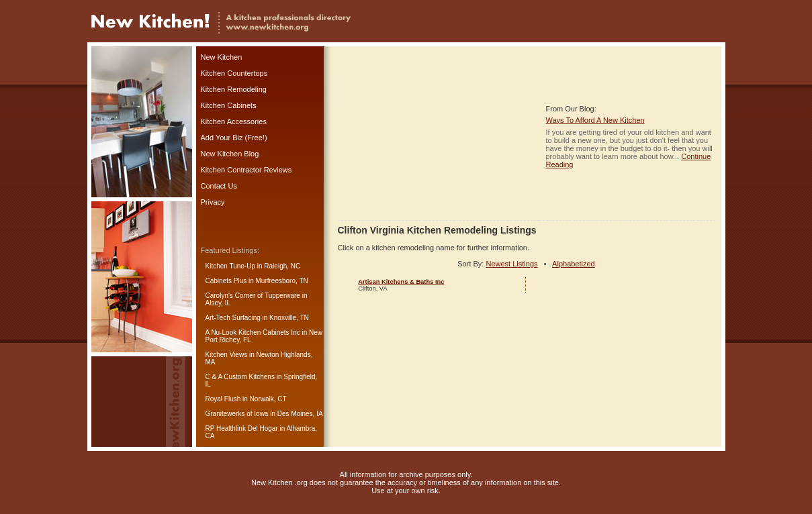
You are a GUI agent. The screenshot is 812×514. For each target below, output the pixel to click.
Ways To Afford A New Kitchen (595, 120)
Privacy (213, 202)
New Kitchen (222, 57)
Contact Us (219, 186)
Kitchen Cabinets (229, 105)
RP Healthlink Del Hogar (242, 428)
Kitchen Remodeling (234, 89)
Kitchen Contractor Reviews (246, 170)
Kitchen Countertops (234, 73)
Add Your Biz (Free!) (234, 138)
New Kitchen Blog (230, 154)
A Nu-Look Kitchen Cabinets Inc (253, 332)
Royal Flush (223, 399)
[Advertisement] (439, 136)
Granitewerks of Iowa (237, 414)
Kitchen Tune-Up (231, 266)
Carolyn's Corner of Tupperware (253, 296)
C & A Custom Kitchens (240, 377)
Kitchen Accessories (234, 121)
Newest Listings (511, 264)
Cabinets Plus (226, 281)
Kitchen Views (227, 355)
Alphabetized (574, 264)
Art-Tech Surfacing (233, 318)
